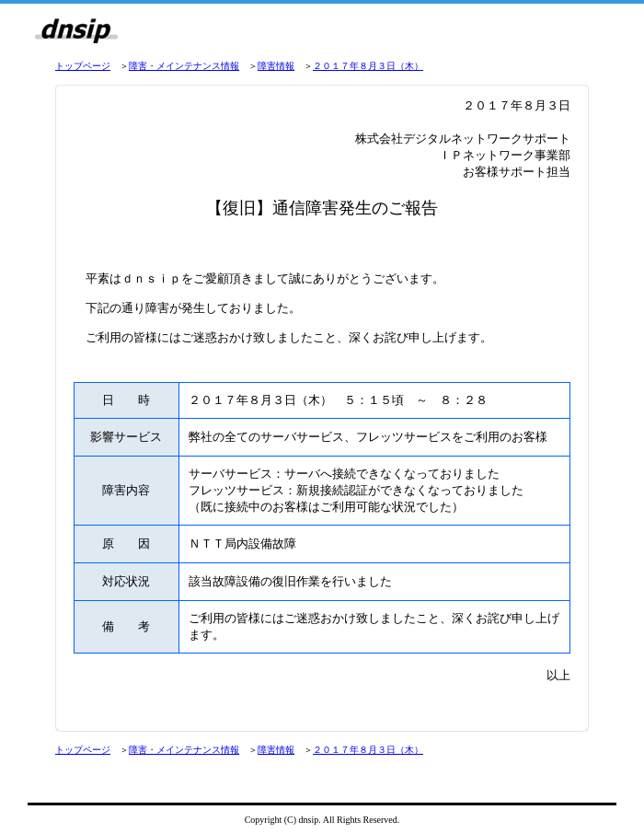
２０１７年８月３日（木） (368, 66)
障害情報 (276, 66)
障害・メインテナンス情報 (184, 66)
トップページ (83, 66)
